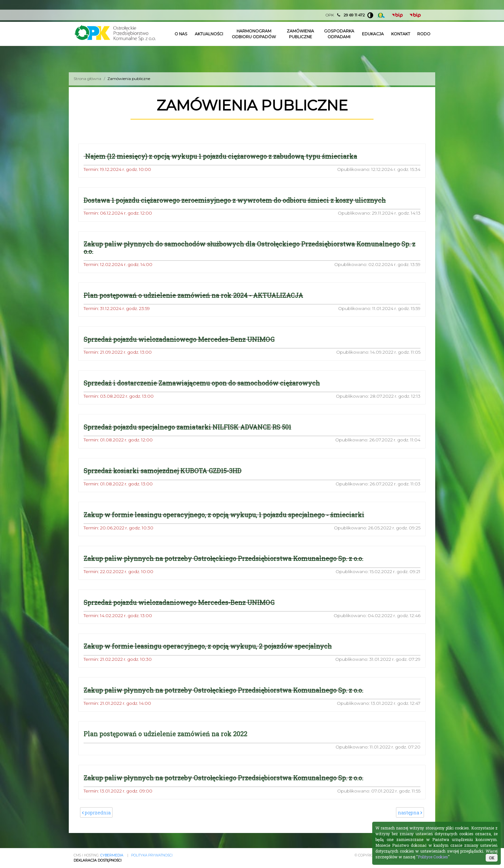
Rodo (424, 34)
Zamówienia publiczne (301, 34)
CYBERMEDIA (112, 855)
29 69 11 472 (354, 15)
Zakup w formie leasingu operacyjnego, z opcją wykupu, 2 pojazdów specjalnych (208, 647)
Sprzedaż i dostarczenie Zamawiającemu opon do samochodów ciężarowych (202, 383)
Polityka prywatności (152, 855)
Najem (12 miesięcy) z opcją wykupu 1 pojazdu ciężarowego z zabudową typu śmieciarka (220, 156)
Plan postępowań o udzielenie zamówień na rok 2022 (165, 735)
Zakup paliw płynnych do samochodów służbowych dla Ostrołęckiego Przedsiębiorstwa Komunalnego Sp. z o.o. (249, 248)
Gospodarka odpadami (339, 34)
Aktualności (209, 34)
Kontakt (401, 34)
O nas (181, 34)
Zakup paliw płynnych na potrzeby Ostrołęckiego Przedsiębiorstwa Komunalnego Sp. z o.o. (223, 559)
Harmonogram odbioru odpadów (254, 34)
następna (410, 813)
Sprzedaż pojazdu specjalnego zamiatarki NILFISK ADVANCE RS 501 (187, 427)
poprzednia (97, 813)
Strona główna (87, 79)
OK (492, 858)
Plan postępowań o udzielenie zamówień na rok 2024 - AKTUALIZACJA (193, 295)
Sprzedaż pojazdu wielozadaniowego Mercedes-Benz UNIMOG (179, 339)
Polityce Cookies (433, 857)
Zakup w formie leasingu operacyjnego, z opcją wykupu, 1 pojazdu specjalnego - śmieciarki (224, 515)
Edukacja (373, 34)
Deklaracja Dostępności (98, 860)
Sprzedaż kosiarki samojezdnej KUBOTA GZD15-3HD (162, 471)
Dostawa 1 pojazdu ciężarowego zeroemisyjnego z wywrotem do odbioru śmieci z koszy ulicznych (235, 200)
